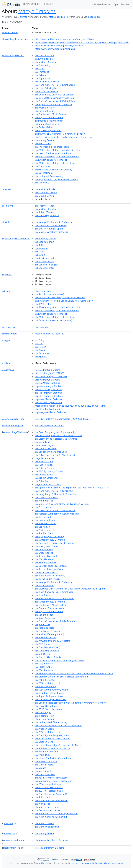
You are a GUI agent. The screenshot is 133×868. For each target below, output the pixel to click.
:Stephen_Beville (45, 742)
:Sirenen (41, 768)
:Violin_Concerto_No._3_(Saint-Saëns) (55, 592)
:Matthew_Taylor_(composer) (51, 699)
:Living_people (44, 59)
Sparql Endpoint (121, 4)
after (7, 189)
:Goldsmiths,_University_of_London (54, 95)
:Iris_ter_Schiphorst (46, 478)
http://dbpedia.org (58, 17)
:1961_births (43, 144)
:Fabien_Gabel (44, 127)
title (6, 222)
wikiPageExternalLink (15, 39)
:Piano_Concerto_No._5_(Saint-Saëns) (55, 85)
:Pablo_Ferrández (45, 680)
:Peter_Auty (42, 481)
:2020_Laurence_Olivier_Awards (52, 739)
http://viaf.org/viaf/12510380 (50, 334)
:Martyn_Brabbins (50, 426)
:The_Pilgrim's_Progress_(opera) (52, 147)
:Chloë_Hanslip (44, 553)
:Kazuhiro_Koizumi (46, 193)
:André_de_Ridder (45, 189)
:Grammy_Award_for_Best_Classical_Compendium (62, 677)
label (7, 363)
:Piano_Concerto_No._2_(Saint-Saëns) (55, 101)
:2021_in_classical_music (49, 791)
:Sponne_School (44, 615)
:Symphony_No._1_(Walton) (50, 602)
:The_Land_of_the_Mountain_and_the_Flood (59, 726)
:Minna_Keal (43, 654)
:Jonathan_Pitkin (45, 716)
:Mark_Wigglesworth (47, 124)
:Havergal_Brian (45, 111)
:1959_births (43, 304)
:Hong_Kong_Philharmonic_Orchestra (55, 494)
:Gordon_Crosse (45, 475)
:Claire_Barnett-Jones (47, 706)
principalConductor (16, 840)
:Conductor (42, 327)
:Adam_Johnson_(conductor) (51, 778)
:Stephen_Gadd (44, 533)
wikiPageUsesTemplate (16, 239)
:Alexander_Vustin (46, 523)
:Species (41, 357)
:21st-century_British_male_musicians (55, 163)
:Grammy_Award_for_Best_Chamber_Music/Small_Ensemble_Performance (74, 673)
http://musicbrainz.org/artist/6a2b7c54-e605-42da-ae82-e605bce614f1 (71, 406)
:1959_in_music (44, 465)
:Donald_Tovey (44, 550)
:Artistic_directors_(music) (49, 121)
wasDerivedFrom (13, 419)
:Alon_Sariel (42, 804)
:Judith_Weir (43, 625)
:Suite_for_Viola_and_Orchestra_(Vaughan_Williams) (63, 504)
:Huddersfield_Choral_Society (51, 722)
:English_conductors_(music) (51, 160)
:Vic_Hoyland (43, 517)
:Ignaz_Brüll (42, 442)
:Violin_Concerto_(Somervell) (51, 817)
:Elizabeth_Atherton (46, 752)
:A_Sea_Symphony (46, 686)
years (7, 275)
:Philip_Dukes (43, 755)
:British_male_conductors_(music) (53, 170)
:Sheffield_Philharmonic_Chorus (53, 748)
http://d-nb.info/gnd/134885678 (51, 376)
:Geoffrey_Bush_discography (51, 566)
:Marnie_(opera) (44, 765)
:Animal (40, 350)
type (6, 340)
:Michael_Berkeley (46, 62)
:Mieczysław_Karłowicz (48, 546)
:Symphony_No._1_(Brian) (49, 537)
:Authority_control (46, 239)
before (8, 206)
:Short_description (46, 258)
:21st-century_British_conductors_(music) (57, 150)
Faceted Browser (101, 4)
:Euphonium (43, 78)
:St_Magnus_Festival (47, 91)
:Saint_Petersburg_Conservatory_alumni (57, 157)
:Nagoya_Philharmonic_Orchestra (53, 104)
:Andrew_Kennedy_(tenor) (49, 634)
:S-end (40, 252)
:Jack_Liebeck (43, 771)
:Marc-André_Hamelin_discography (54, 781)
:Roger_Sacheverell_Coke (49, 696)
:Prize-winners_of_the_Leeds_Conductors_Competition (64, 137)
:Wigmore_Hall (44, 501)
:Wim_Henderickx (45, 559)
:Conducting (43, 65)
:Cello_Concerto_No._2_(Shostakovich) (56, 455)
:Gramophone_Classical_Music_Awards (56, 439)
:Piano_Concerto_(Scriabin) (50, 576)
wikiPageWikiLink (13, 56)
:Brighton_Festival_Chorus (50, 693)
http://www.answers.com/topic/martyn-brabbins (59, 46)
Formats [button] (47, 4)
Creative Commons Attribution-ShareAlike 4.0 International (97, 863)
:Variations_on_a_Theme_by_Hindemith (56, 814)
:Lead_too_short (45, 242)
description (10, 32)
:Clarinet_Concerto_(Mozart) (51, 608)
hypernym (10, 327)
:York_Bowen (43, 595)
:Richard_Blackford (46, 556)
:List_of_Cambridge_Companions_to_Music (58, 745)
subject (7, 291)
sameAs (10, 334)
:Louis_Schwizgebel (46, 88)
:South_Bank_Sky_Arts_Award (51, 801)
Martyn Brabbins (37, 11)
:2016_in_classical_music (49, 784)
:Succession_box (45, 261)
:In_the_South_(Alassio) (48, 579)
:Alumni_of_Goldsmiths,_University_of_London (60, 134)
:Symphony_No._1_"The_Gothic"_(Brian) (56, 179)
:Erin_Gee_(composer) (47, 647)
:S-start (40, 255)
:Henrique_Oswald (46, 563)
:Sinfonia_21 (43, 183)
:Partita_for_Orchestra (48, 810)
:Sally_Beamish (44, 664)
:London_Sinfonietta (47, 497)
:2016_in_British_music (48, 732)
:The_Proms (42, 166)
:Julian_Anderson (45, 458)
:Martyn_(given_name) (48, 807)
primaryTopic (13, 848)
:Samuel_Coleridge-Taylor (49, 569)
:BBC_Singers (43, 644)
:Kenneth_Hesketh (46, 449)
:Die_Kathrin (43, 527)
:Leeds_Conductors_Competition (53, 153)
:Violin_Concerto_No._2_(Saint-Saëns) (55, 598)
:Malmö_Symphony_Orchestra (52, 232)
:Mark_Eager (43, 713)
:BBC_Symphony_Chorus (49, 471)
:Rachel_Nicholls (45, 628)
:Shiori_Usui (42, 797)
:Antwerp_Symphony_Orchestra (52, 641)
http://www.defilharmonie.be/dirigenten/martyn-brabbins (64, 39)
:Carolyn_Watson (45, 774)
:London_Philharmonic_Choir (51, 452)
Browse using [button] (30, 4)
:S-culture (41, 248)
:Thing (40, 340)
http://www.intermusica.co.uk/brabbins (55, 49)
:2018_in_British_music (48, 683)
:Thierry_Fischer (44, 56)
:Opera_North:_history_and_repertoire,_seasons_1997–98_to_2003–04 (72, 488)
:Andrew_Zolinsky (45, 530)
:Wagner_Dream (45, 729)
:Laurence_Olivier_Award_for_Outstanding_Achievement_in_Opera (70, 589)
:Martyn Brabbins (48, 370)
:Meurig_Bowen (44, 140)
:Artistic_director (45, 108)
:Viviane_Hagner (45, 445)
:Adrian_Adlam (44, 462)
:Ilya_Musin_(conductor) (49, 130)
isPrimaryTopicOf (13, 426)
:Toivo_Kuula (43, 507)
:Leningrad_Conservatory (49, 176)
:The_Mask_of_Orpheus (48, 631)
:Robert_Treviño (44, 212)
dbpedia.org (94, 17)
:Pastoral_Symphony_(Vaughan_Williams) (57, 514)
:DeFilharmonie (44, 173)
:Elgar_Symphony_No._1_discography (55, 432)
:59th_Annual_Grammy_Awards (52, 690)
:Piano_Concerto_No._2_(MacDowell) (55, 621)
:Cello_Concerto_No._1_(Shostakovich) (56, 510)
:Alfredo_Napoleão (46, 761)
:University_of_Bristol (47, 82)
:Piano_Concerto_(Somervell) (51, 794)
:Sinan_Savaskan (45, 618)
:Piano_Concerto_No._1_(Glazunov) (54, 491)
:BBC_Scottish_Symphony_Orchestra (55, 98)
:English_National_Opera (49, 117)
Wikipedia (43, 863)
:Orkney (40, 75)
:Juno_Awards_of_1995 (48, 484)
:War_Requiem (44, 670)
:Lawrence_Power (45, 520)
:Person (41, 347)
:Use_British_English (47, 265)
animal (23, 17)
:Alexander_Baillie (45, 638)
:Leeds (40, 69)
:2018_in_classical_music (49, 787)
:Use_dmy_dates (45, 268)
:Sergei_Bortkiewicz (46, 572)
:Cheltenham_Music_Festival (51, 114)
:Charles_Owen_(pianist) (49, 657)
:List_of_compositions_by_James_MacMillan (58, 435)
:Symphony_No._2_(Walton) (50, 540)
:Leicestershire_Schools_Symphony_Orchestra (60, 660)
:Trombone (42, 72)
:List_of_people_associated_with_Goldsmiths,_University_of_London (70, 703)
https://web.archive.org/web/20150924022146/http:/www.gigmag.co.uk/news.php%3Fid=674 (82, 42)
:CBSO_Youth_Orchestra (49, 709)
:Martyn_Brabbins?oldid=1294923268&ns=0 (63, 419)
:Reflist (40, 245)
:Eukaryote (42, 353)
